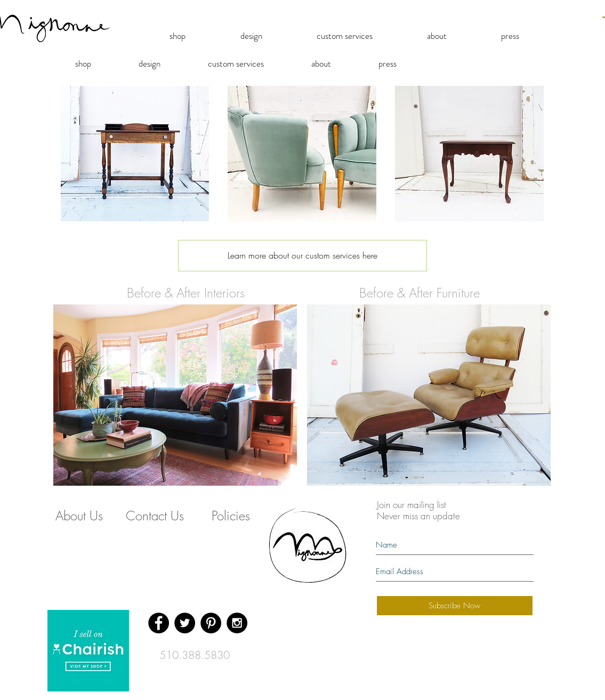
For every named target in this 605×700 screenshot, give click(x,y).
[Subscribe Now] (455, 606)
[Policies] (231, 516)
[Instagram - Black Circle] (237, 623)
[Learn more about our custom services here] (302, 256)
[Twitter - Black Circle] (185, 623)
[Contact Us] (155, 516)
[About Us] (79, 516)
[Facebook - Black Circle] (159, 623)
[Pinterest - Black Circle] (211, 623)
